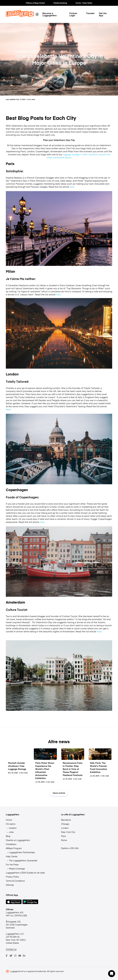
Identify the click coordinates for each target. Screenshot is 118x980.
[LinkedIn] (24, 956)
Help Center (12, 856)
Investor (13, 828)
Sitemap (10, 885)
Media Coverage (17, 869)
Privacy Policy (12, 877)
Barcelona (66, 820)
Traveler (90, 13)
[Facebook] (7, 956)
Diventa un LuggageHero (18, 840)
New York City (68, 832)
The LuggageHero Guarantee (23, 860)
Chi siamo (11, 824)
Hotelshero (11, 844)
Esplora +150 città (70, 848)
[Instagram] (15, 956)
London (65, 828)
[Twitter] (11, 956)
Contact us (11, 949)
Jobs (11, 832)
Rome (64, 840)
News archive (59, 793)
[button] (112, 974)
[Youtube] (20, 956)
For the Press (12, 864)
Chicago (65, 824)
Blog (8, 836)
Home (9, 820)
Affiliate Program (14, 848)
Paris (63, 836)
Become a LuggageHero (50, 14)
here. (59, 294)
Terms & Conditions (15, 881)
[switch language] (37, 14)
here (72, 187)
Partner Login (73, 14)
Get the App (103, 14)
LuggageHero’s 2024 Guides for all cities (25, 873)
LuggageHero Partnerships (22, 852)
